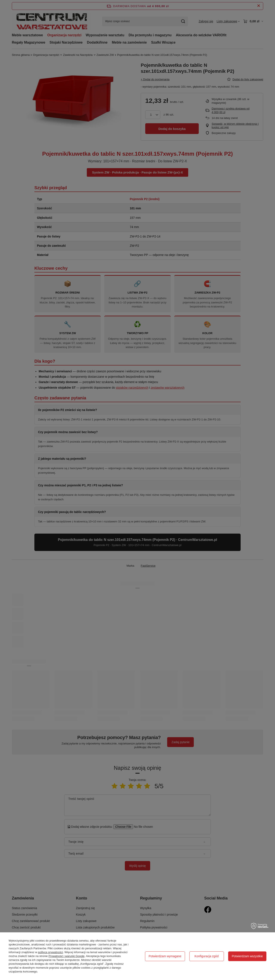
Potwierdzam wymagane (165, 956)
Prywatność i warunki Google (67, 956)
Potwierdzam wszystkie (247, 956)
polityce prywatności (50, 952)
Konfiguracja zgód (206, 956)
